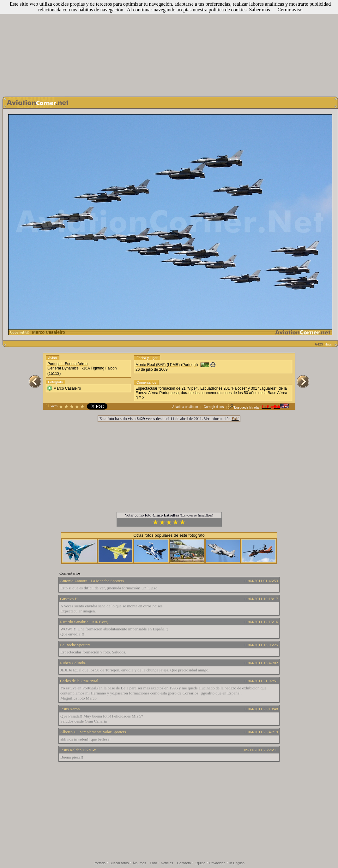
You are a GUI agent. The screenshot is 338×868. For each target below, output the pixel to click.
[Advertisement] (169, 47)
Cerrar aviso (290, 10)
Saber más (259, 10)
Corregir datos (214, 407)
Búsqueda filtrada (243, 407)
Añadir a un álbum (185, 407)
